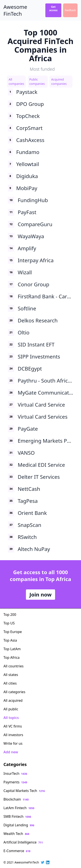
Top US (9, 623)
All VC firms (13, 726)
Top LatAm (12, 649)
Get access (53, 8)
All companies (16, 82)
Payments (15, 782)
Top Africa (12, 657)
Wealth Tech (16, 834)
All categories (14, 692)
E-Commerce (17, 851)
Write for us (13, 743)
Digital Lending (19, 825)
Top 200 (10, 615)
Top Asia (10, 640)
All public (11, 709)
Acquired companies (59, 82)
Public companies (37, 82)
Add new (11, 752)
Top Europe (13, 632)
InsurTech (15, 773)
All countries (13, 666)
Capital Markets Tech (24, 791)
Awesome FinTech (15, 10)
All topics (11, 718)
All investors (13, 735)
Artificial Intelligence (23, 842)
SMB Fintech (17, 816)
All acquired (13, 700)
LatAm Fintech (19, 808)
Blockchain (16, 799)
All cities (10, 683)
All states (11, 675)
